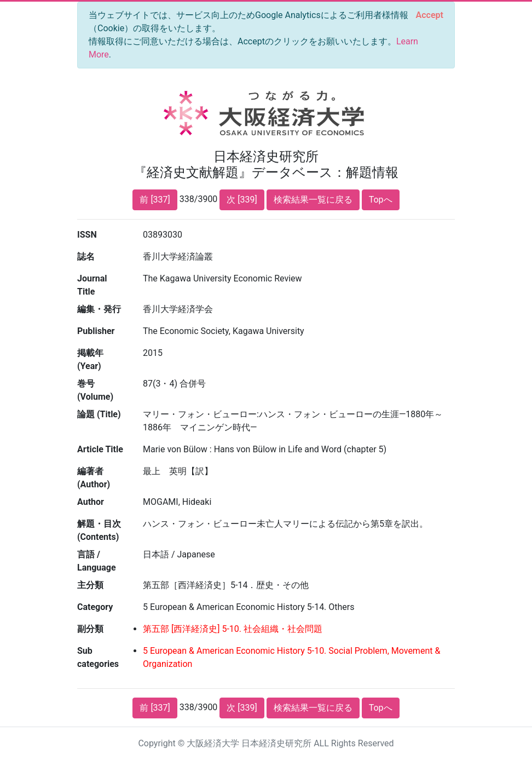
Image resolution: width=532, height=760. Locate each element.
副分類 (90, 629)
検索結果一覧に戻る (313, 200)
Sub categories (98, 657)
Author (91, 502)
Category (95, 607)
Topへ (381, 200)
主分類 (90, 585)
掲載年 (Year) (90, 359)
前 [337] (155, 200)
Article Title (100, 449)
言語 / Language (97, 561)
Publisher (96, 331)
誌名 (86, 257)
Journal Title (92, 285)
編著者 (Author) (94, 478)
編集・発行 (99, 309)
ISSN (87, 235)
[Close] (430, 15)
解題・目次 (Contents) (99, 530)
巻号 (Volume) (95, 390)
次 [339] (242, 200)
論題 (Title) (99, 414)
